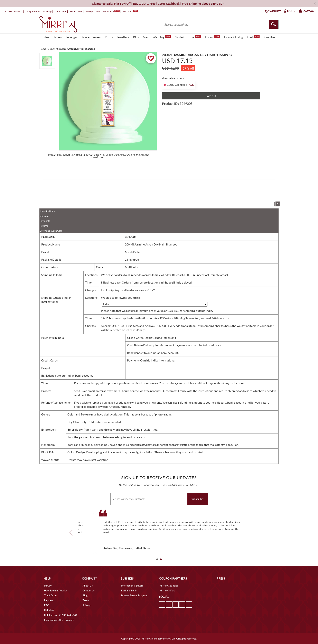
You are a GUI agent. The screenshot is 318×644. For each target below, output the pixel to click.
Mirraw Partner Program (134, 595)
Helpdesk (49, 610)
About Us (88, 586)
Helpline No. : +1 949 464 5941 (61, 615)
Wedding (162, 37)
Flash (253, 37)
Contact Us (88, 591)
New (46, 37)
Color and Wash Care (51, 231)
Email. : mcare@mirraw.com (59, 620)
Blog (85, 595)
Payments (45, 221)
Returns (44, 226)
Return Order (76, 11)
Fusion (213, 37)
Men (146, 37)
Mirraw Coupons (169, 586)
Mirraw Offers (167, 591)
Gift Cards (130, 11)
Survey (89, 11)
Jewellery (123, 37)
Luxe (195, 37)
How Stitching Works (55, 591)
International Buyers (132, 586)
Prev (72, 533)
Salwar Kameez (91, 37)
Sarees (58, 37)
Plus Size (269, 37)
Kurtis (109, 37)
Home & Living (233, 37)
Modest (180, 37)
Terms (86, 600)
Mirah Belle (132, 252)
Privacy (87, 605)
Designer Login (129, 591)
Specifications (47, 211)
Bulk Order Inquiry (105, 11)
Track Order (60, 11)
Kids (136, 37)
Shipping (44, 216)
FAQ (47, 605)
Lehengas (72, 37)
